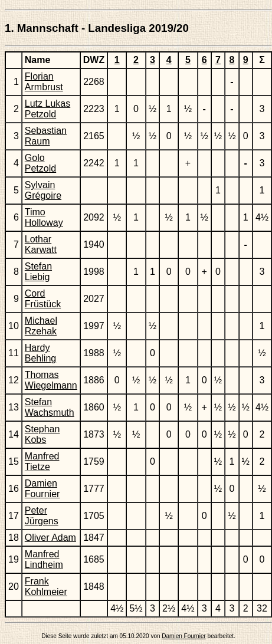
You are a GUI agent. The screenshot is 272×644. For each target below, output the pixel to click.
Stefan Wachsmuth (50, 407)
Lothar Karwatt (41, 244)
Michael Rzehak (41, 326)
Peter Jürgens (42, 516)
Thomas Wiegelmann (51, 380)
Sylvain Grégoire (43, 190)
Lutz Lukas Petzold (47, 109)
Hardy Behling (40, 353)
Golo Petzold (40, 163)
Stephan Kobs (42, 434)
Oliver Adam (50, 538)
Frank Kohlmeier (46, 586)
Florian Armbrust (44, 82)
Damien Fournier (42, 489)
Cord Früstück (43, 299)
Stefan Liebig (38, 272)
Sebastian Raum (46, 136)
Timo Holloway (44, 217)
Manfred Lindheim (44, 559)
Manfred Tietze (42, 461)
